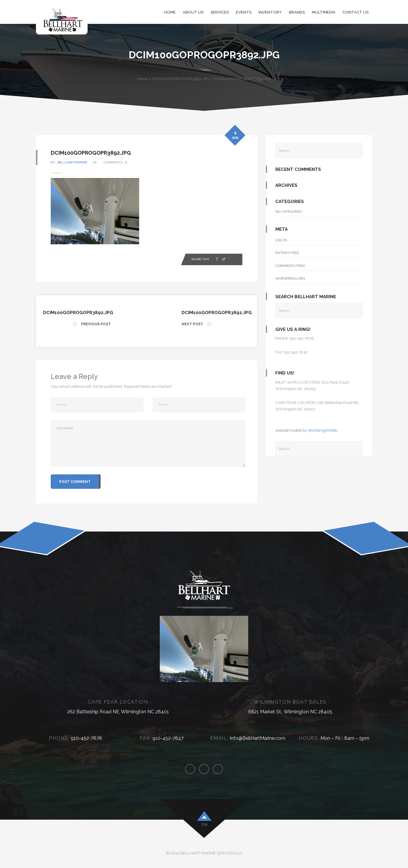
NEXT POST (197, 324)
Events (244, 12)
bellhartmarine (73, 162)
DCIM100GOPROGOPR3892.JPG (181, 79)
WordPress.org (290, 278)
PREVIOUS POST (91, 324)
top (204, 825)
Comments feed (290, 266)
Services (220, 12)
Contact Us (356, 12)
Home (170, 12)
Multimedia (324, 12)
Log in (281, 240)
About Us (193, 12)
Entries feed (287, 253)
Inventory (270, 12)
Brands (297, 12)
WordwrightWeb (323, 430)
